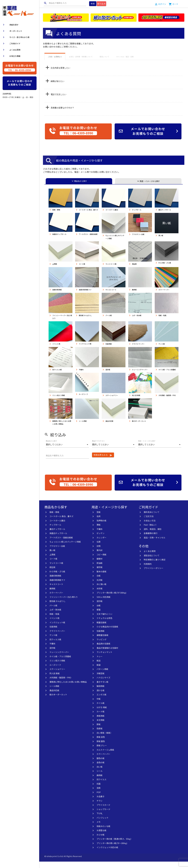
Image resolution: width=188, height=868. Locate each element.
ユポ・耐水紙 (55, 616)
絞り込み (101, 4)
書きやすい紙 (102, 688)
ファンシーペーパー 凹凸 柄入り (64, 603)
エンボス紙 (102, 701)
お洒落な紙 (102, 837)
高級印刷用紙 (55, 582)
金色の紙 (101, 769)
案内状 (100, 557)
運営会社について (152, 562)
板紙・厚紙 (54, 518)
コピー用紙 (102, 561)
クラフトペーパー (57, 637)
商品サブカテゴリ (98, 447)
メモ (99, 828)
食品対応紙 (54, 697)
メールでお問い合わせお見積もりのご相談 (20, 83)
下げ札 (100, 820)
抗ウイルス (102, 786)
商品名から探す (79, 187)
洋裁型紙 (101, 680)
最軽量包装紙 (102, 641)
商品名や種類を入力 (55, 3)
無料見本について (152, 518)
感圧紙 (52, 574)
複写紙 (100, 574)
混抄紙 (52, 654)
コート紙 (53, 565)
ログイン (162, 4)
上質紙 (52, 561)
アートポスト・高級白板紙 (61, 544)
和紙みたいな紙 (103, 833)
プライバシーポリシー (154, 574)
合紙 (99, 582)
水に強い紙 (102, 591)
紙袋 (99, 671)
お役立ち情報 (11, 56)
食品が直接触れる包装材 (107, 654)
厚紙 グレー (102, 752)
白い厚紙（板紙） (104, 739)
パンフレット (103, 824)
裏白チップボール (57, 535)
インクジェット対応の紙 (107, 854)
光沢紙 (100, 586)
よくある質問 (11, 50)
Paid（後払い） (151, 531)
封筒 (99, 552)
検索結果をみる (103, 462)
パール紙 (53, 612)
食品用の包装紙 (103, 650)
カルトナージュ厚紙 (105, 756)
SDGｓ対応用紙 (104, 603)
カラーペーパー (56, 599)
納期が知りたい (58, 88)
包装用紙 (53, 633)
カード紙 (101, 718)
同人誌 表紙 (55, 680)
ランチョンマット (104, 658)
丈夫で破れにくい (104, 620)
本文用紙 (101, 726)
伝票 (99, 548)
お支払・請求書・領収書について (81, 63)
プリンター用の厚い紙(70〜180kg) (112, 850)
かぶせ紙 (101, 841)
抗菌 (99, 790)
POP (99, 799)
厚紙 (99, 731)
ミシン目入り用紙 (57, 667)
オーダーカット (12, 31)
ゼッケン (101, 540)
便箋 (99, 616)
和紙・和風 (54, 620)
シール (100, 777)
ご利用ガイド (11, 43)
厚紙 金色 (101, 743)
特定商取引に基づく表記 (155, 566)
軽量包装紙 (102, 629)
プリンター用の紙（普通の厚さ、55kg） (114, 845)
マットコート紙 (56, 569)
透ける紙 (101, 697)
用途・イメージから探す (148, 188)
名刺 (99, 523)
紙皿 (99, 667)
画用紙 (52, 595)
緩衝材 (100, 565)
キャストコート (56, 591)
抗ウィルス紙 (55, 646)
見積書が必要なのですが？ (62, 114)
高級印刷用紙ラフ (57, 586)
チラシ (100, 807)
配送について (104, 63)
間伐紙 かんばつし (58, 608)
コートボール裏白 (57, 527)
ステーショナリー (57, 675)
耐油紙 (100, 569)
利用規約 (148, 570)
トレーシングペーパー (59, 658)
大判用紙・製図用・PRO (60, 684)
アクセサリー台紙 (57, 552)
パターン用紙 (102, 675)
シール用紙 (54, 692)
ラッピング (102, 646)
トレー (100, 663)
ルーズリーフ (55, 671)
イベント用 (54, 624)
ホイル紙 (101, 709)
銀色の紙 (101, 765)
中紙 (99, 705)
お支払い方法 (150, 527)
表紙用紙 (101, 722)
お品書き (101, 803)
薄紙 (99, 531)
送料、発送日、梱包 (153, 535)
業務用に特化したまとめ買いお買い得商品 (68, 688)
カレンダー (102, 544)
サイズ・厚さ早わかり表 (16, 37)
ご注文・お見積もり (55, 63)
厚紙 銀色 (101, 748)
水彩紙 (100, 595)
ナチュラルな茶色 (104, 624)
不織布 (52, 650)
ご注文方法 (149, 523)
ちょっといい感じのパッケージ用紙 (65, 548)
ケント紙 (53, 641)
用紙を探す (10, 25)
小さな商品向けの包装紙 (107, 633)
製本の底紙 (102, 578)
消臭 (99, 794)
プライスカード (103, 811)
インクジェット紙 (57, 629)
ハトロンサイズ (103, 684)
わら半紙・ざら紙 (57, 578)
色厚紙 (100, 735)
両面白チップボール (58, 540)
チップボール (55, 531)
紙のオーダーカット (58, 701)
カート (175, 4)
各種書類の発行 (151, 540)
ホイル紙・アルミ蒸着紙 (60, 663)
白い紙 (100, 773)
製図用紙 (101, 692)
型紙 (99, 518)
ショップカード (103, 816)
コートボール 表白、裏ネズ (61, 523)
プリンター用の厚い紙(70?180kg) (111, 599)
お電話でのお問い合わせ (20, 68)
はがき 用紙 (102, 714)
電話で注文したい (58, 101)
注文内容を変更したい (60, 74)
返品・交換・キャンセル (155, 544)
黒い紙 (52, 557)
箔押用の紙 (102, 527)
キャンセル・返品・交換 (125, 63)
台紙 (99, 612)
